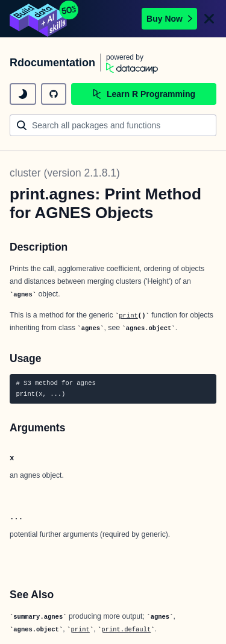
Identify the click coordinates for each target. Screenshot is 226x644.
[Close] (209, 19)
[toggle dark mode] (23, 94)
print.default (126, 630)
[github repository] (54, 94)
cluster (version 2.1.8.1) (65, 173)
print (128, 316)
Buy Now (169, 19)
